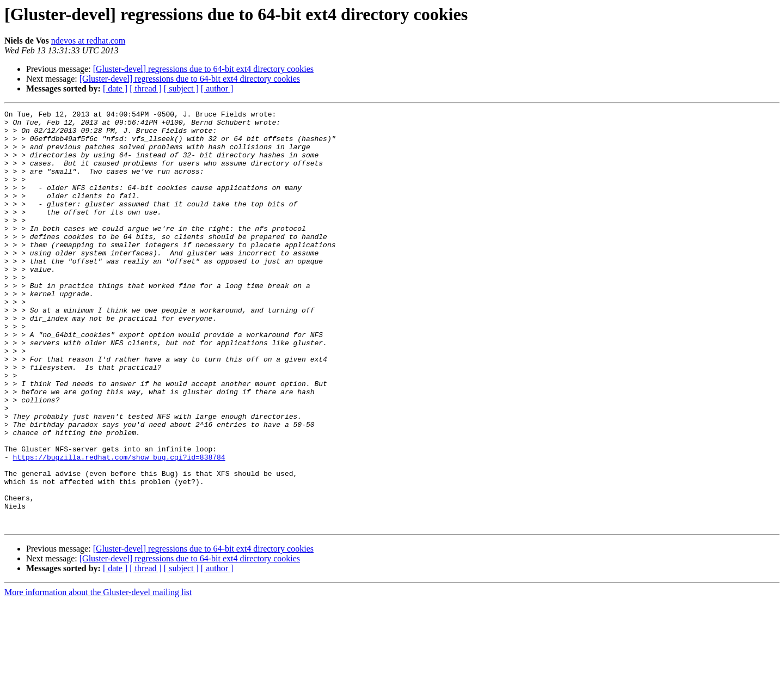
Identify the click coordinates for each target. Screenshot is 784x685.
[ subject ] (181, 88)
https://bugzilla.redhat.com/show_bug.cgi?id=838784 (119, 527)
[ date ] (115, 88)
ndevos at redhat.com (88, 41)
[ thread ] (146, 88)
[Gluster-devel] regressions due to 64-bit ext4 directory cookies (203, 69)
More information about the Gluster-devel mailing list (98, 675)
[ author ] (217, 88)
